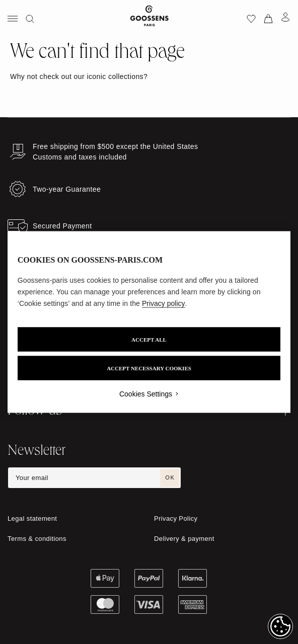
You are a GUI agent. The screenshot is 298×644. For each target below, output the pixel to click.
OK (170, 477)
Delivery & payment (184, 539)
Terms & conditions (37, 539)
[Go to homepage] (149, 18)
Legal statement (32, 518)
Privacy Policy (176, 518)
